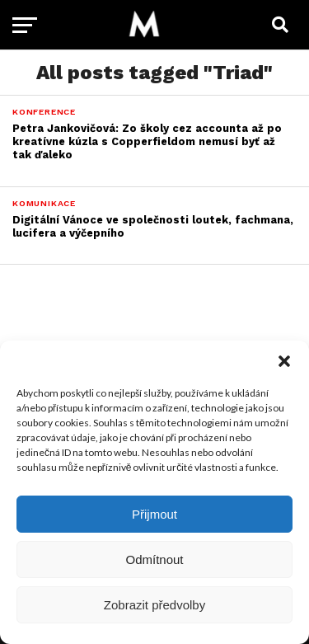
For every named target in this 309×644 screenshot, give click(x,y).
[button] (284, 361)
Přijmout (154, 514)
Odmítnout (154, 559)
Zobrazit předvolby (154, 605)
